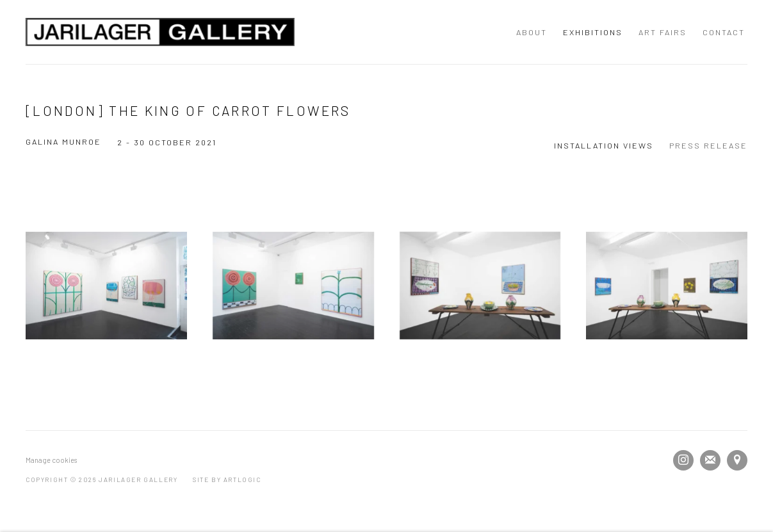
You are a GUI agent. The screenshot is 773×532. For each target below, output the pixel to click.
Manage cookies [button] (51, 460)
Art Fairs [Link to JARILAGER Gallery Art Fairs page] (663, 32)
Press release (708, 145)
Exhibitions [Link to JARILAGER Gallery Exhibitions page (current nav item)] (593, 32)
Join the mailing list (710, 460)
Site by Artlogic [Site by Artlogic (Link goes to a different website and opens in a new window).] (227, 480)
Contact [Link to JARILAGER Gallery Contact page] (724, 32)
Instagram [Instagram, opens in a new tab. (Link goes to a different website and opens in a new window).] (683, 460)
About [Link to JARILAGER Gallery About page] (532, 32)
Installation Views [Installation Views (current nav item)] (604, 145)
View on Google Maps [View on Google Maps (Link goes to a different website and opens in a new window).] (737, 460)
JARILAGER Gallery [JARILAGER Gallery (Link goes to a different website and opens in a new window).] (160, 32)
